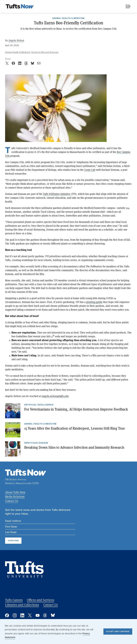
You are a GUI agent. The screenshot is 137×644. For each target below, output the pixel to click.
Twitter (30, 615)
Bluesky (53, 615)
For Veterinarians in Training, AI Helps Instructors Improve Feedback (76, 409)
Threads (45, 615)
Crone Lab (90, 170)
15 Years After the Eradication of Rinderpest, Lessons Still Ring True (75, 428)
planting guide (94, 302)
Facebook (7, 615)
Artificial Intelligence (39, 405)
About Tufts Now (15, 492)
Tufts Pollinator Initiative (57, 194)
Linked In (22, 615)
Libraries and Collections (22, 605)
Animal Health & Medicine (68, 18)
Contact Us (12, 501)
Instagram (15, 615)
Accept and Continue (118, 631)
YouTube (38, 615)
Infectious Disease (36, 443)
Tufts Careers (14, 600)
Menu (128, 6)
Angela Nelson (16, 40)
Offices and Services (40, 600)
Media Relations (15, 497)
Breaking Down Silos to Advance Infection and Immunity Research (74, 447)
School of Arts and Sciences (45, 52)
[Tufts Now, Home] (20, 7)
